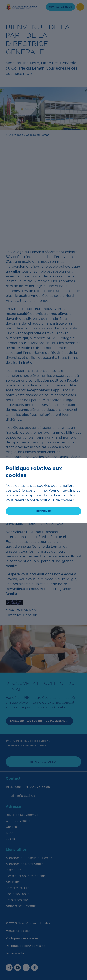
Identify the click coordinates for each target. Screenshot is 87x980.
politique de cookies (57, 500)
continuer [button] (44, 511)
